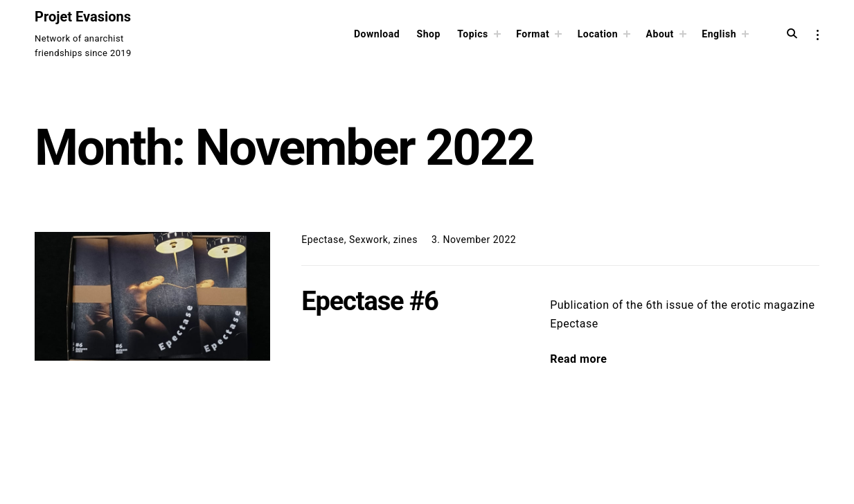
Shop (429, 34)
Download (377, 34)
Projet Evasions (83, 17)
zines (406, 240)
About (660, 34)
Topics (472, 34)
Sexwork (369, 240)
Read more (578, 359)
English (719, 34)
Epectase (322, 240)
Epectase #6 (370, 301)
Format (533, 34)
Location (598, 34)
